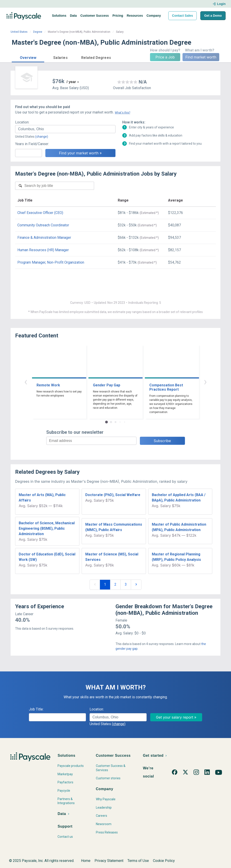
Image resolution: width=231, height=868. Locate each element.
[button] (28, 57)
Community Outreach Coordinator (43, 225)
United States (19, 32)
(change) (42, 137)
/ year (71, 82)
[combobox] (65, 129)
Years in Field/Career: (32, 144)
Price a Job (165, 57)
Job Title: (36, 709)
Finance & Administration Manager (44, 238)
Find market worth (201, 57)
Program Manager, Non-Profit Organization (51, 262)
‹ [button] (26, 382)
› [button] (205, 382)
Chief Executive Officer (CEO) (40, 213)
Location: (22, 122)
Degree (38, 32)
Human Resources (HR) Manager (43, 250)
